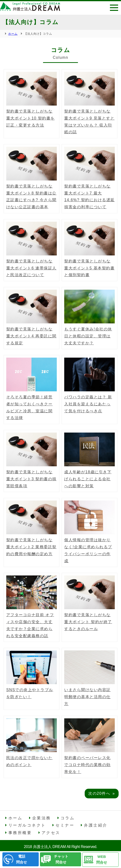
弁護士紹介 (96, 825)
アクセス (51, 833)
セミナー (65, 825)
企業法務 (42, 818)
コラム (68, 818)
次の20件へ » (102, 793)
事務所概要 (20, 833)
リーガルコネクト (27, 825)
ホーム (16, 818)
